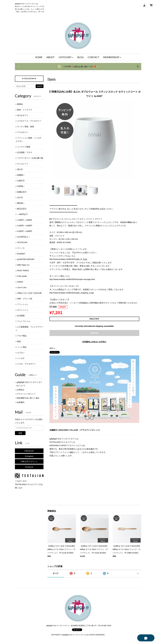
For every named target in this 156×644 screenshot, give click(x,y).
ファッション (23, 304)
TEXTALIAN (22, 242)
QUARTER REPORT (26, 259)
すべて (56, 573)
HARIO (20, 282)
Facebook (29, 467)
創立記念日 (22, 209)
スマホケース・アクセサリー (29, 121)
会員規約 (21, 402)
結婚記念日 (22, 192)
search (39, 86)
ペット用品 (22, 347)
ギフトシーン (23, 310)
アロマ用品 (22, 336)
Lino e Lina (22, 287)
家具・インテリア (25, 110)
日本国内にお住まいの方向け (94, 342)
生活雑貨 (21, 316)
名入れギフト (23, 115)
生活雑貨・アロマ (25, 152)
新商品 (20, 104)
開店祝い (21, 203)
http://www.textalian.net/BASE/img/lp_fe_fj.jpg (68, 259)
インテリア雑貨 (24, 147)
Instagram (29, 456)
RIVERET (21, 254)
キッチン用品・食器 (26, 127)
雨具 (19, 341)
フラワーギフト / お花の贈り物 (30, 158)
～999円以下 (22, 214)
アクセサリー (23, 132)
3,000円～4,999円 (25, 226)
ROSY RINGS (23, 271)
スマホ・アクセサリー (26, 364)
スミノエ (21, 248)
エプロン (21, 353)
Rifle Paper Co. (23, 265)
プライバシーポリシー (26, 394)
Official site (29, 451)
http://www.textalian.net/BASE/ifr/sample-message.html (72, 279)
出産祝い (21, 186)
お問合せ (21, 390)
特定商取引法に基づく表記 (28, 398)
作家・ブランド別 (25, 299)
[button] (66, 57)
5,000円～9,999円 (25, 231)
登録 (20, 433)
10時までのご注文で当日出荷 (29, 293)
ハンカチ (21, 358)
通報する (52, 348)
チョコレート (23, 164)
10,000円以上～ (24, 237)
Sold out (94, 333)
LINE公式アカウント (29, 461)
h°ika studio (22, 276)
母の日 (20, 169)
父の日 (20, 197)
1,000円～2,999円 (25, 220)
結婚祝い (21, 175)
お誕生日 (21, 181)
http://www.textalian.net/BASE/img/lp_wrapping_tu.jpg (72, 293)
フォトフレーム (24, 321)
